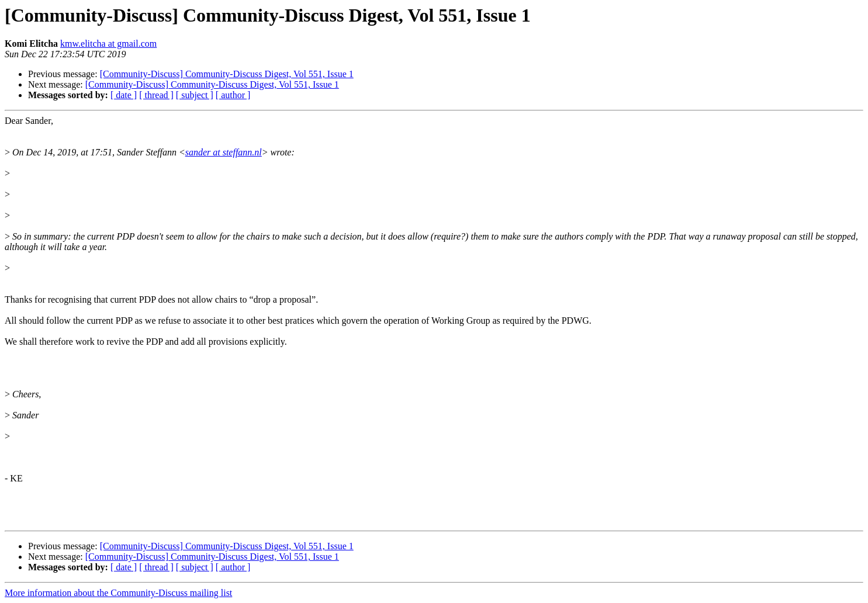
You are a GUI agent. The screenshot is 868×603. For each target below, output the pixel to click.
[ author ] (233, 95)
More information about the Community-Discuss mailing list (118, 593)
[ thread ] (156, 95)
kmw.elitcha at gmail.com (108, 44)
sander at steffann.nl (224, 152)
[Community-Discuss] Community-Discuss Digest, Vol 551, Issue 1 (227, 74)
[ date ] (124, 95)
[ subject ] (195, 95)
